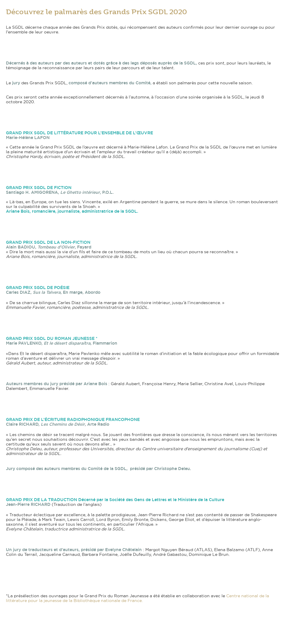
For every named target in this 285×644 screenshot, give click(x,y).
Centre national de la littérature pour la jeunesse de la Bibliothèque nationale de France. (137, 598)
